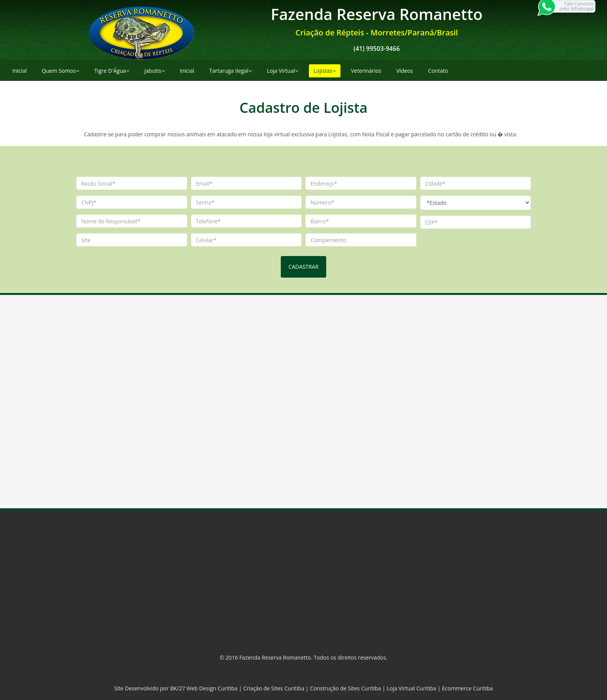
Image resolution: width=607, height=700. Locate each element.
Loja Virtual (283, 71)
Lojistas (325, 71)
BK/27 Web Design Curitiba (204, 688)
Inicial (20, 71)
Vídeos (405, 71)
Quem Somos (61, 71)
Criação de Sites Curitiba (274, 688)
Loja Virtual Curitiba (411, 688)
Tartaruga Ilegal (231, 71)
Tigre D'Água (112, 71)
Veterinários (366, 71)
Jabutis (155, 71)
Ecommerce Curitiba (468, 688)
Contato (438, 71)
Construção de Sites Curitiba (345, 688)
